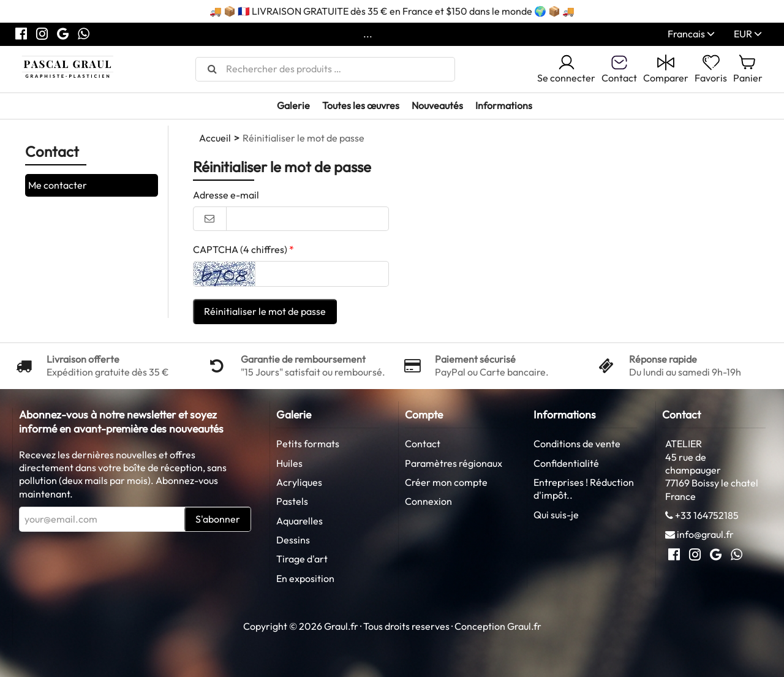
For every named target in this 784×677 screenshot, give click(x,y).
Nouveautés (437, 105)
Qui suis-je (556, 515)
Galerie (293, 105)
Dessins (293, 540)
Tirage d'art (302, 559)
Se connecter (566, 69)
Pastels (292, 501)
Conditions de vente (577, 444)
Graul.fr (524, 626)
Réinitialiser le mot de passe (265, 311)
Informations (504, 105)
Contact (423, 444)
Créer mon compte (446, 482)
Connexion (428, 501)
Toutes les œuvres (361, 105)
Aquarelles (300, 521)
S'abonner (218, 519)
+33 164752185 (707, 515)
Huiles (289, 463)
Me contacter (58, 185)
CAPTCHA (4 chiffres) (240, 249)
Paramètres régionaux (454, 463)
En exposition (305, 578)
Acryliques (299, 482)
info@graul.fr (705, 534)
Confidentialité (566, 463)
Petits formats (308, 444)
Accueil (215, 138)
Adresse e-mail (226, 195)
